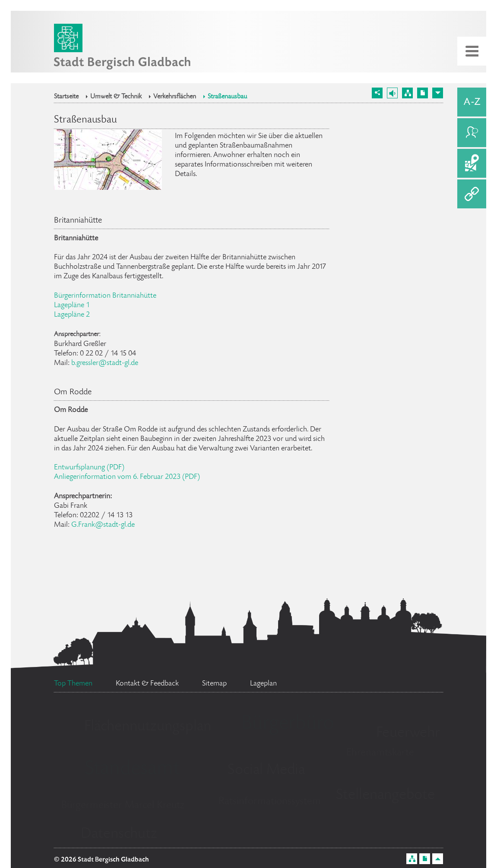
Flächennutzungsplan (148, 727)
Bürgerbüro (288, 724)
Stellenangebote (385, 796)
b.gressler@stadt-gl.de (105, 363)
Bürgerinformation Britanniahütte (105, 296)
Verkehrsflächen (175, 97)
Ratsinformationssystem (270, 802)
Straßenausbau (227, 97)
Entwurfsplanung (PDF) (89, 468)
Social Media (266, 771)
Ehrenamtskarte (380, 753)
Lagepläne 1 (72, 305)
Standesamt (132, 770)
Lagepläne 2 (72, 315)
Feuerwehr (408, 733)
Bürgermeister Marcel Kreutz (123, 806)
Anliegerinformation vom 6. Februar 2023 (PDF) (127, 477)
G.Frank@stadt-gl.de (103, 525)
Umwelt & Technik (116, 97)
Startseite (66, 97)
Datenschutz (119, 834)
